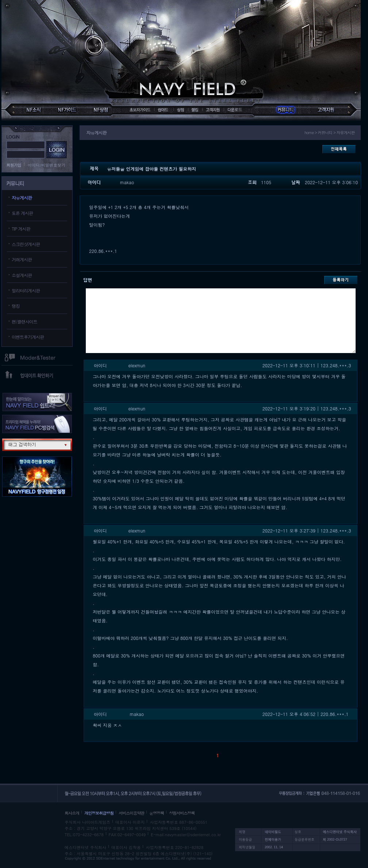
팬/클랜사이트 (24, 321)
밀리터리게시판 (26, 290)
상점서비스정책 (182, 813)
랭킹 (16, 306)
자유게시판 (22, 198)
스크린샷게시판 (26, 244)
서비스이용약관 (131, 813)
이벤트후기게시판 (28, 337)
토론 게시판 (22, 213)
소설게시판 (22, 275)
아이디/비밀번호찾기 (47, 165)
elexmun (137, 365)
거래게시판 (22, 259)
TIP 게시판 (21, 229)
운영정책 (157, 813)
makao (127, 182)
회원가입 (14, 165)
